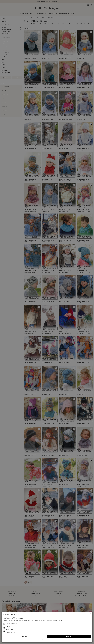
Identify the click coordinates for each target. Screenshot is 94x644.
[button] (81, 640)
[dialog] (81, 624)
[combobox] (90, 607)
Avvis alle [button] (75, 636)
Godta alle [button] (86, 636)
